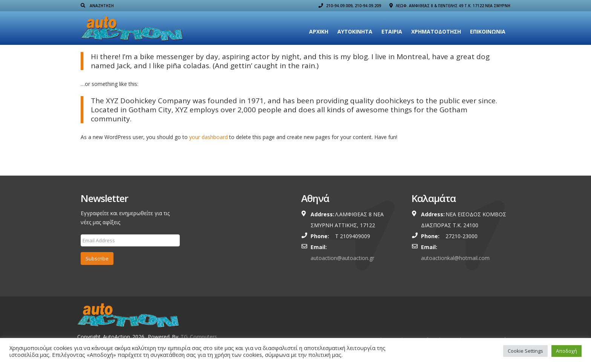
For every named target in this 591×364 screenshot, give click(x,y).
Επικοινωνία (488, 31)
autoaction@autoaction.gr (342, 258)
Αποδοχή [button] (567, 351)
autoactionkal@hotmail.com (455, 258)
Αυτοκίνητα (355, 31)
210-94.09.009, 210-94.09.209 (350, 6)
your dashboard (208, 137)
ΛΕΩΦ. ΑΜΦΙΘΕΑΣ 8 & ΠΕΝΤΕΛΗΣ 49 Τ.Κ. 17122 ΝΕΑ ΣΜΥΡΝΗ (450, 6)
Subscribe (97, 258)
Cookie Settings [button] (525, 351)
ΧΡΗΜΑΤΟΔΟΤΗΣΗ (436, 31)
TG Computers (199, 337)
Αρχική (319, 31)
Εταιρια (392, 31)
